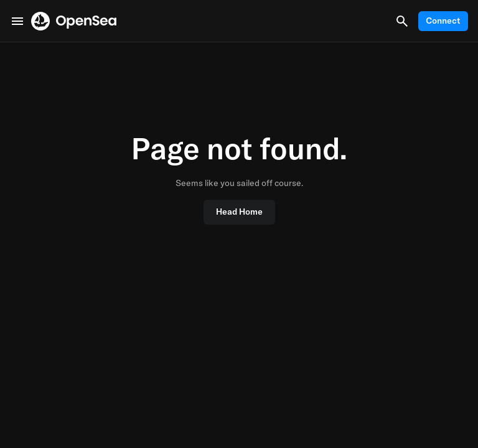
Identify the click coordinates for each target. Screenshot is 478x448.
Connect (443, 21)
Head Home (239, 212)
